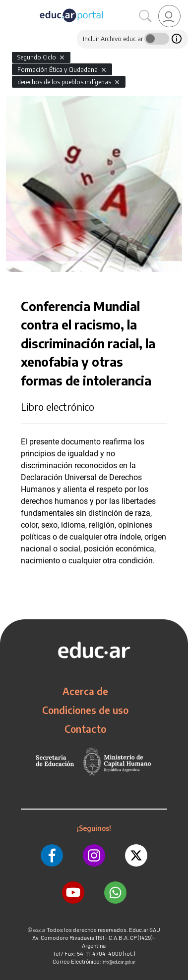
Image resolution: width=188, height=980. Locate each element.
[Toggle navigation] (9, 5)
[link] (169, 16)
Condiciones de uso (85, 710)
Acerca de (85, 691)
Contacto (85, 729)
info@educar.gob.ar (119, 962)
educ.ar (39, 930)
